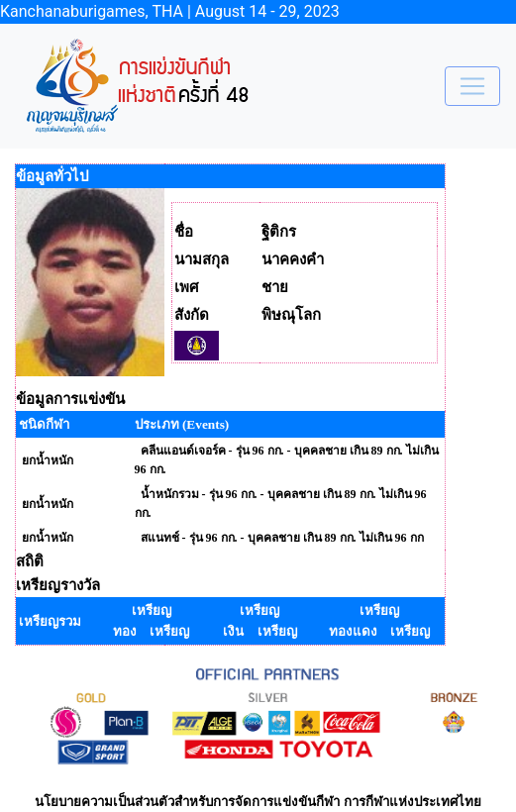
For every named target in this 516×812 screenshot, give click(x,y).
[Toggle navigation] (472, 86)
